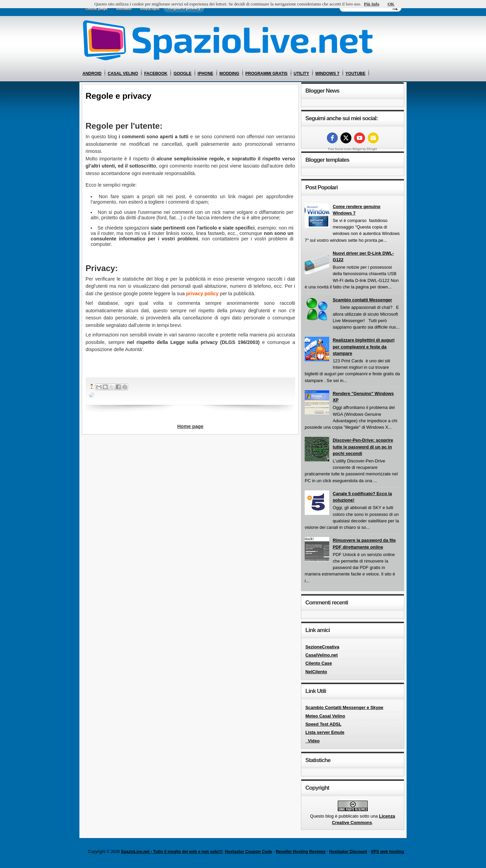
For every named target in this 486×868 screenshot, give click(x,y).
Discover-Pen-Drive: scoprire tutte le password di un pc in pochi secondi (363, 447)
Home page (97, 8)
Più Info (372, 4)
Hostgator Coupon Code (249, 852)
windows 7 (327, 74)
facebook (156, 74)
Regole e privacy (184, 8)
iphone (206, 74)
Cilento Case (319, 663)
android (92, 74)
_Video (313, 741)
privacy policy (202, 294)
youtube (356, 74)
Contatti (124, 8)
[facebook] (332, 138)
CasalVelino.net (322, 655)
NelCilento (316, 672)
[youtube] (360, 138)
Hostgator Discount (348, 852)
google (183, 74)
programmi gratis (267, 74)
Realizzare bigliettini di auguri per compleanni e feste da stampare (364, 347)
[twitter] (346, 138)
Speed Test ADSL (323, 724)
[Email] (373, 138)
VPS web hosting (387, 852)
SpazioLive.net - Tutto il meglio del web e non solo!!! (172, 852)
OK (391, 4)
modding (229, 74)
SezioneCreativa (322, 647)
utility (301, 74)
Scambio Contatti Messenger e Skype (344, 707)
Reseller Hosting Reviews (301, 852)
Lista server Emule (325, 732)
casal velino (123, 74)
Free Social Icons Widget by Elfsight (353, 149)
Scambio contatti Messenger (362, 300)
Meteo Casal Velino (325, 716)
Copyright (150, 8)
